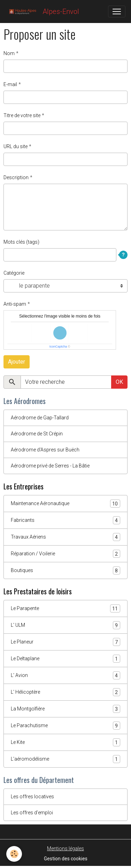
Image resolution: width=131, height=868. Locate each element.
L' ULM (65, 625)
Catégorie (14, 273)
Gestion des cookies (66, 859)
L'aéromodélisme (65, 759)
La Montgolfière (65, 709)
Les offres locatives (32, 797)
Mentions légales (65, 848)
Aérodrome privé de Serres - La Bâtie (50, 466)
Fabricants (65, 520)
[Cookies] (14, 854)
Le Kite (65, 742)
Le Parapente (65, 608)
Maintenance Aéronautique (65, 504)
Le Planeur (65, 642)
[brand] (42, 12)
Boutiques (65, 570)
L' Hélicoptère (65, 692)
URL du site (16, 146)
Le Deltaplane (65, 659)
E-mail (10, 84)
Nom (9, 53)
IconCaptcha (58, 347)
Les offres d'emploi (32, 813)
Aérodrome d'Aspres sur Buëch (45, 450)
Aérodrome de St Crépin (37, 434)
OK (119, 382)
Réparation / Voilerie (65, 554)
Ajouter (17, 362)
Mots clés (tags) (21, 242)
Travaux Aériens (65, 537)
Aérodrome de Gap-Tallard (40, 418)
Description (16, 177)
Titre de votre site (22, 115)
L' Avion (65, 675)
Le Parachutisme (65, 726)
